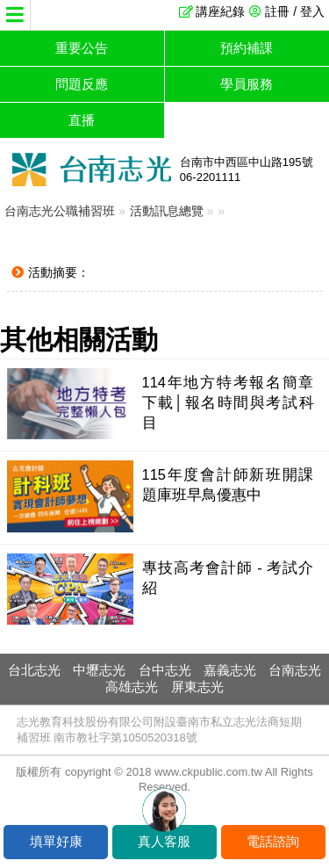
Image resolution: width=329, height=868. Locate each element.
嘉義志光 (230, 670)
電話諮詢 (273, 841)
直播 (82, 120)
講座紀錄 (220, 11)
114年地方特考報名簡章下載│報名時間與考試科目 (228, 402)
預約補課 (247, 48)
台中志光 (165, 670)
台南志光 (295, 670)
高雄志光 (132, 687)
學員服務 (247, 84)
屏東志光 (197, 687)
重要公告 (82, 48)
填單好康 (56, 841)
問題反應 (82, 84)
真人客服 (164, 841)
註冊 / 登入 (295, 11)
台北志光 (34, 670)
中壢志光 (99, 670)
